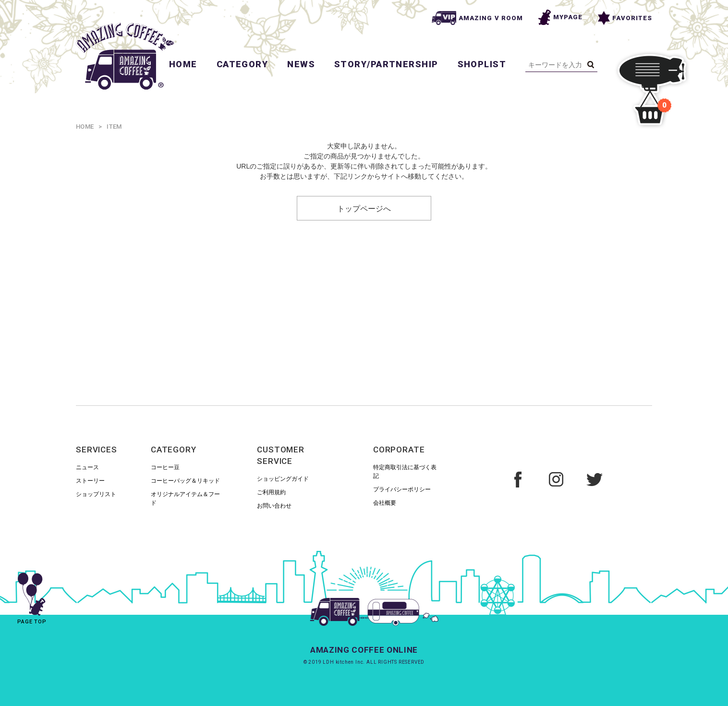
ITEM (114, 127)
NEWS (301, 64)
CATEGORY (243, 64)
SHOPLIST (482, 64)
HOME (183, 64)
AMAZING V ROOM (477, 18)
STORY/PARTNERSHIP (386, 64)
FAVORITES (625, 18)
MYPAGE (560, 17)
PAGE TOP (32, 595)
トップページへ (364, 208)
